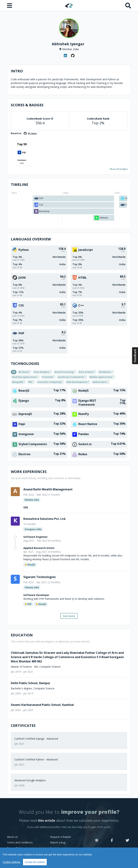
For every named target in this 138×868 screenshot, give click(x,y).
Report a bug (58, 842)
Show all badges (119, 169)
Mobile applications (102, 377)
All (14, 372)
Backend (24, 372)
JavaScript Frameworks (72, 377)
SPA (31, 382)
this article (46, 820)
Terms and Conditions (20, 842)
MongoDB (18, 382)
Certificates (23, 726)
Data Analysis (42, 372)
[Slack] (97, 841)
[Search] (128, 6)
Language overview (31, 239)
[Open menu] (10, 6)
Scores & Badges (27, 105)
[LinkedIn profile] (65, 56)
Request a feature (61, 837)
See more (69, 616)
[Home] (69, 5)
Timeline (19, 184)
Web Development (78, 382)
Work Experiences (29, 472)
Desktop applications (25, 377)
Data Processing (65, 372)
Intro (17, 71)
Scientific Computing (50, 382)
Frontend (48, 377)
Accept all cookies (35, 862)
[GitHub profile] (73, 56)
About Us (12, 837)
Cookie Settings (11, 862)
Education (22, 635)
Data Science (87, 372)
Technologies (25, 364)
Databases (106, 372)
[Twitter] (127, 841)
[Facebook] (112, 841)
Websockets (101, 382)
